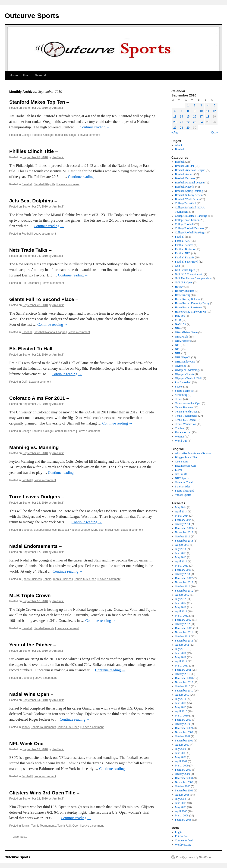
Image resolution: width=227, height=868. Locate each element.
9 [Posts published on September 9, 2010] (195, 111)
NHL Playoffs (183, 357)
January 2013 (183, 574)
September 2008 (184, 790)
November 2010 (184, 682)
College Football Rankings (60, 135)
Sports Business (109, 530)
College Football (32, 135)
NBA (178, 328)
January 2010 (183, 724)
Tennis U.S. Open (85, 579)
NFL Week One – (28, 743)
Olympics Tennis (184, 374)
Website (180, 437)
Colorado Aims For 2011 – (39, 398)
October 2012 (183, 586)
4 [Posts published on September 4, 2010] (208, 105)
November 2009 (184, 732)
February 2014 (183, 520)
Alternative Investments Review (193, 453)
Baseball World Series (187, 199)
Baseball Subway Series (188, 195)
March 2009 (182, 766)
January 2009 (183, 774)
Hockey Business (185, 291)
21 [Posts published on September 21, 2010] (181, 122)
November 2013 (184, 532)
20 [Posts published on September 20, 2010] (175, 122)
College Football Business (59, 431)
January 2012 (183, 624)
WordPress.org (183, 845)
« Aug (175, 133)
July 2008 (181, 799)
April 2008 (181, 811)
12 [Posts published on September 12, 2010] (214, 111)
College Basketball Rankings (191, 216)
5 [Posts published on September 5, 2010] (214, 105)
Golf (24, 382)
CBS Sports (182, 462)
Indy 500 (180, 316)
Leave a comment (89, 135)
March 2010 (182, 716)
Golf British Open (185, 270)
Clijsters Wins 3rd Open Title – (44, 793)
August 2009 (182, 745)
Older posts (18, 837)
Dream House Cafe (186, 466)
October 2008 (183, 786)
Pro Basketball (30, 283)
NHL (178, 353)
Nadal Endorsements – (35, 546)
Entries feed (182, 836)
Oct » (214, 133)
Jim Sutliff (58, 108)
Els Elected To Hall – (33, 349)
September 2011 (184, 641)
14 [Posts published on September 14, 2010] (181, 117)
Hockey (179, 287)
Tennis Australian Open (188, 403)
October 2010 (183, 686)
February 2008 (183, 820)
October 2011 (183, 636)
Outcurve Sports (32, 16)
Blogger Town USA (186, 457)
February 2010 (183, 720)
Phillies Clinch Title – (34, 151)
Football (27, 234)
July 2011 (181, 649)
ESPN (178, 470)
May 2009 (181, 757)
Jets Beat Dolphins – (33, 201)
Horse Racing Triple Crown (191, 312)
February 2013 (183, 570)
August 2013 (182, 545)
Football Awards (184, 245)
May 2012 (181, 607)
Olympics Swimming (187, 370)
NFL (178, 345)
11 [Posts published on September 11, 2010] (208, 111)
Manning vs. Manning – (36, 447)
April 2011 (181, 661)
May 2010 (181, 707)
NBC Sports (182, 478)
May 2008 (181, 807)
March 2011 (182, 666)
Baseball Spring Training (189, 191)
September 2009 (184, 741)
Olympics (181, 366)
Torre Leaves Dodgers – (37, 497)
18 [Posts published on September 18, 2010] (208, 117)
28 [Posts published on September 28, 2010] (181, 128)
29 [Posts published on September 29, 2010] (188, 128)
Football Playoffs (185, 257)
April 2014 (181, 511)
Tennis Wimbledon (186, 424)
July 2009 (181, 749)
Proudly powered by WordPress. (194, 857)
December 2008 (184, 778)
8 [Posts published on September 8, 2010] (188, 111)
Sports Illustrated (185, 491)
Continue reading (95, 127)
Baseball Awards (44, 628)
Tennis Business (63, 579)
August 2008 (182, 795)
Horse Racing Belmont (188, 299)
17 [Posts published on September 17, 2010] (201, 117)
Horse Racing (183, 295)
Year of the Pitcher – (33, 645)
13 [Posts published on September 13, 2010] (175, 117)
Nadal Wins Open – (31, 694)
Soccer (179, 387)
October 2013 (183, 536)
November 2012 (184, 582)
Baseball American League (190, 170)
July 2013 (181, 549)
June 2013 (181, 553)
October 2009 (183, 736)
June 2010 (181, 703)
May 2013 (181, 557)
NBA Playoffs (183, 341)
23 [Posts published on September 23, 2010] (194, 122)
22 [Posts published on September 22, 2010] (188, 122)
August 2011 (182, 645)
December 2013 (184, 528)
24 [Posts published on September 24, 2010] (201, 122)
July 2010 (181, 699)
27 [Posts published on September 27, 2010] (175, 128)
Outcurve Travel (184, 482)
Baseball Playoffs (44, 184)
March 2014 (182, 516)
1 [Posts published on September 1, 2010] (188, 105)
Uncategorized (183, 432)
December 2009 (184, 728)
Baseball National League (50, 332)
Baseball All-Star (185, 166)
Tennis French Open (186, 412)
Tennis (47, 579)
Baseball (41, 75)
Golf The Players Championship (193, 278)
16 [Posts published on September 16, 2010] (194, 117)
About (26, 75)
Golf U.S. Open (184, 282)
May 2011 (181, 657)
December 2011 (184, 628)
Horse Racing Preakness (189, 307)
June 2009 (181, 753)
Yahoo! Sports (183, 495)
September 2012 (184, 591)
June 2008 (181, 803)
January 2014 (183, 524)
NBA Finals (182, 337)
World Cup (181, 441)
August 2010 (182, 695)
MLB (94, 530)
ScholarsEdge (183, 487)
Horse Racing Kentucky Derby (192, 303)
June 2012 (181, 603)
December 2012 (184, 578)
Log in (179, 832)
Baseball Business (45, 530)
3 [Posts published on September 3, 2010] (201, 105)
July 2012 (181, 599)
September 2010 (184, 691)
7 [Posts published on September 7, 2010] (181, 111)
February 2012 (183, 620)
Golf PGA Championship (189, 274)
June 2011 (181, 653)
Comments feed (184, 840)
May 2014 (181, 507)
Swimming (181, 395)
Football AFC (183, 241)
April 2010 (181, 711)
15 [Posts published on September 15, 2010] (188, 117)
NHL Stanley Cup (185, 362)
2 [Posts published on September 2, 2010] (195, 105)
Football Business (185, 249)
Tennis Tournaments (43, 727)
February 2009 (183, 770)
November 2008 (184, 782)
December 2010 (184, 678)
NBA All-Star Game (186, 332)
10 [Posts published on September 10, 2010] (201, 111)
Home (14, 75)
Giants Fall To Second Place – (44, 299)
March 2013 (182, 566)
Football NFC (183, 253)
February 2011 (183, 670)
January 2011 (183, 674)
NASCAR (181, 324)
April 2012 (181, 611)
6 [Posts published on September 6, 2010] (175, 111)
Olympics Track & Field (189, 378)
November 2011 (184, 632)
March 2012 (182, 616)
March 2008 (182, 815)
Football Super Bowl (187, 262)
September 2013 (184, 541)
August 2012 (182, 595)
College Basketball (186, 203)
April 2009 (181, 761)
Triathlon (180, 428)
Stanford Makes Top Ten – (39, 102)
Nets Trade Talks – (30, 250)
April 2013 (181, 561)
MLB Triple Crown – (32, 595)
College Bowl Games (187, 220)
